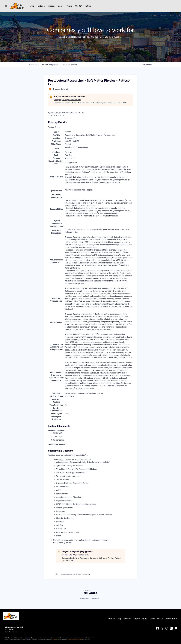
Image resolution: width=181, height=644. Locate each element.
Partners (88, 6)
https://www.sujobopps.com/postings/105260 (84, 393)
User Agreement (54, 639)
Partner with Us (171, 619)
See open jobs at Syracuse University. (67, 100)
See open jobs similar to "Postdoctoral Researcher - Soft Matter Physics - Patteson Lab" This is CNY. (90, 103)
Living (32, 6)
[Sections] (6, 6)
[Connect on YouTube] (176, 628)
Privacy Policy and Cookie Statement (75, 639)
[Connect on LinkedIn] (171, 628)
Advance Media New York (14, 627)
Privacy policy (84, 599)
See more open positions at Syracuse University (73, 574)
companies (50, 65)
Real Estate (41, 6)
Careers (69, 6)
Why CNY (79, 6)
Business (52, 6)
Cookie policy (95, 599)
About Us (112, 619)
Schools (61, 6)
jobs (34, 65)
